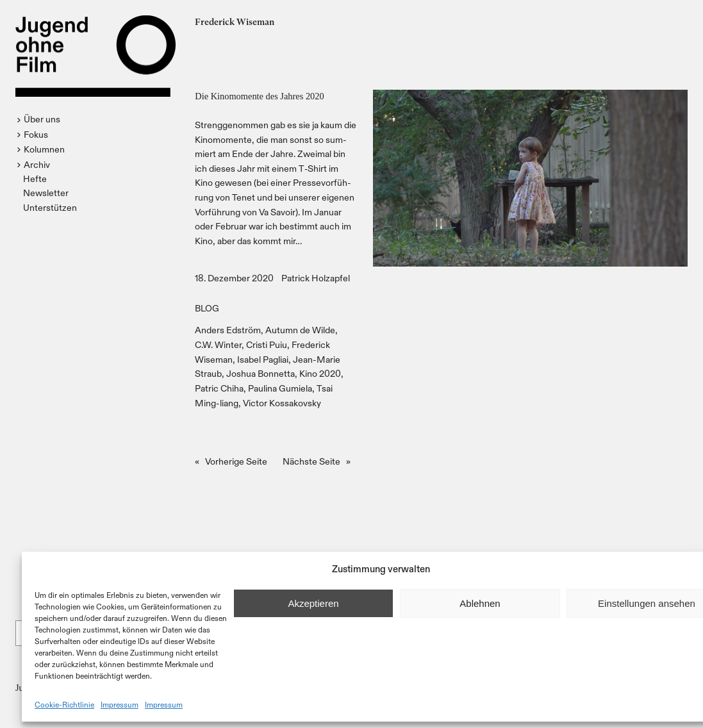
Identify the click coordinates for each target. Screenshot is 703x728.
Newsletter (46, 193)
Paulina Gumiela (280, 388)
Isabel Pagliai (263, 359)
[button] (40, 119)
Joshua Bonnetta (261, 373)
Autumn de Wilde (300, 330)
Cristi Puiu (267, 344)
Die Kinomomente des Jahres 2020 (259, 96)
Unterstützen (50, 207)
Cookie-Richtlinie (64, 704)
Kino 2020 (320, 373)
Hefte (35, 178)
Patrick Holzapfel (316, 278)
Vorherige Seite (231, 461)
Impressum (120, 704)
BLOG (207, 308)
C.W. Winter (218, 344)
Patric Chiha (219, 388)
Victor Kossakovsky (282, 403)
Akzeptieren (313, 603)
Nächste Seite (317, 461)
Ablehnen (480, 603)
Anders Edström (228, 330)
